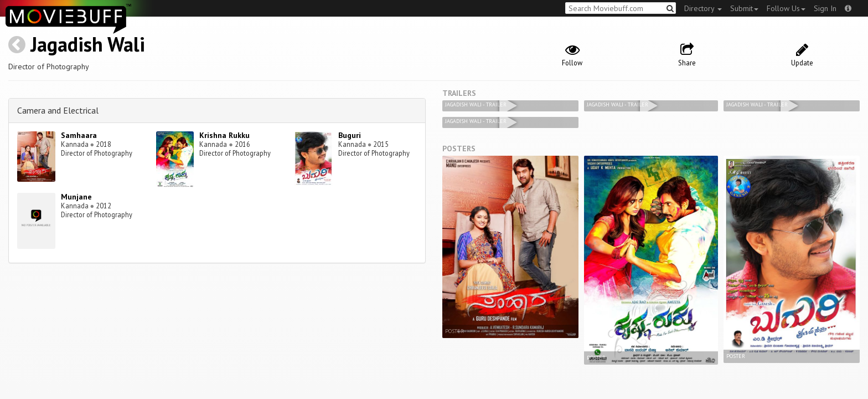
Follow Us (786, 8)
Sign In (825, 8)
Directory (703, 8)
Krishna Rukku (224, 135)
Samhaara (79, 135)
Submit (744, 8)
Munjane (76, 197)
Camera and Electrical (58, 110)
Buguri (350, 135)
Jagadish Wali (88, 44)
